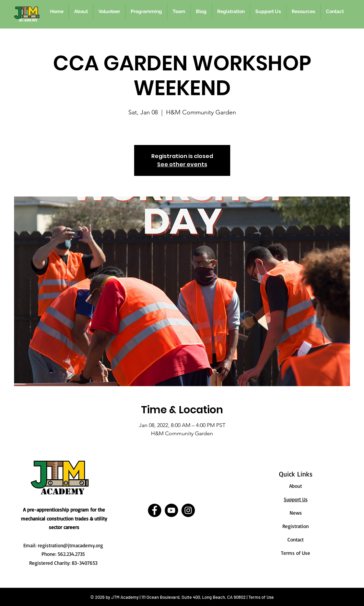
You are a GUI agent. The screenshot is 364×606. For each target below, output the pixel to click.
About (296, 486)
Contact (296, 540)
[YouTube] (171, 510)
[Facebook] (155, 510)
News (296, 513)
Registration (296, 526)
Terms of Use (296, 553)
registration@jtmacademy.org (70, 545)
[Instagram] (188, 510)
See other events (182, 164)
